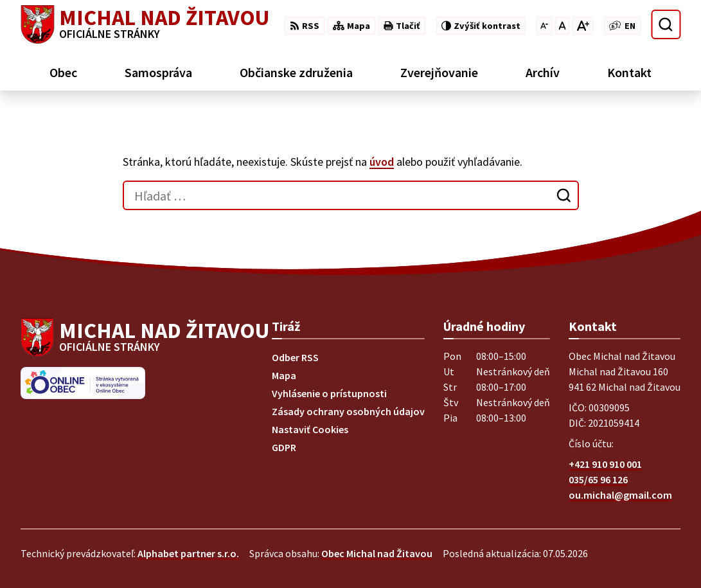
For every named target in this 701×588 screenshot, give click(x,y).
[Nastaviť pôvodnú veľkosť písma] (562, 26)
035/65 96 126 (598, 479)
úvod (382, 162)
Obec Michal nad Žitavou (377, 553)
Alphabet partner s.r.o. (188, 553)
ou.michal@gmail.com (620, 495)
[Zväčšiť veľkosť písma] (582, 26)
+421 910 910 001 (605, 464)
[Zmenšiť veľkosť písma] (544, 26)
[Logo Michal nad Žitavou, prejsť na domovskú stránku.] (145, 24)
